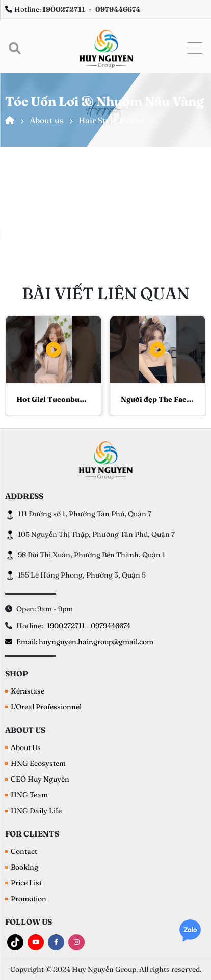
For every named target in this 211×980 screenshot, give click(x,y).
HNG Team (29, 795)
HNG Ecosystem (38, 763)
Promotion (29, 899)
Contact (24, 851)
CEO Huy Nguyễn (40, 779)
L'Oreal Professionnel (46, 707)
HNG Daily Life (36, 811)
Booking (24, 867)
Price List (26, 883)
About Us (26, 747)
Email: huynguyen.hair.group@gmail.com (79, 642)
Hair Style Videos (111, 120)
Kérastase (28, 691)
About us (46, 120)
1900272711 (66, 626)
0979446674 (111, 626)
